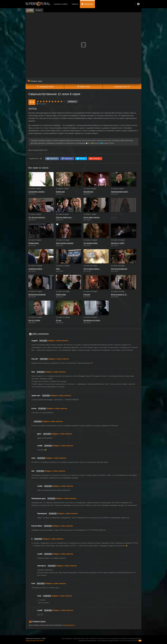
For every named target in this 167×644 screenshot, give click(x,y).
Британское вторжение (37, 294)
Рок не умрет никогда (92, 217)
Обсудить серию (35, 81)
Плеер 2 (39, 10)
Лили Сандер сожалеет (65, 243)
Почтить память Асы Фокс (65, 217)
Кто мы (59, 320)
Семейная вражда (35, 269)
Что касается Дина (91, 243)
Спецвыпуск (89, 4)
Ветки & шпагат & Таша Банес (120, 294)
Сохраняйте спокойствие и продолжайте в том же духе (38, 192)
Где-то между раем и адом (93, 269)
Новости (75, 4)
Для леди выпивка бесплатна (120, 269)
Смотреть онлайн (60, 4)
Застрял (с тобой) (118, 243)
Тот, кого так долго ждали (38, 217)
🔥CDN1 (30, 10)
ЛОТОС (114, 217)
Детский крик (88, 192)
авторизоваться (69, 625)
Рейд (58, 269)
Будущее (87, 294)
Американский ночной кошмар (120, 192)
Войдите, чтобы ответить (58, 341)
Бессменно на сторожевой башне (93, 320)
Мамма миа (60, 192)
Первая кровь (34, 243)
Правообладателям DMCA (35, 641)
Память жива (61, 294)
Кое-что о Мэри (34, 320)
